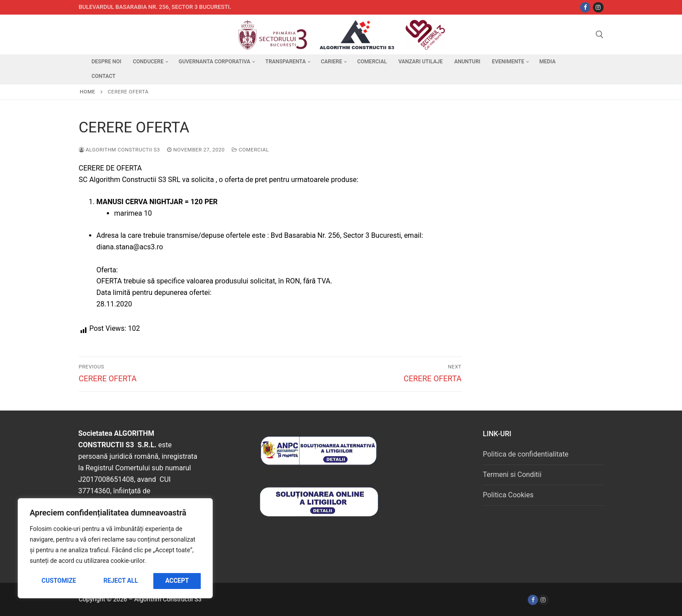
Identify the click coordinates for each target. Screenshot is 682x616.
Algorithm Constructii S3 (120, 150)
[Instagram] (598, 7)
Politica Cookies (508, 495)
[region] (115, 548)
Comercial (250, 150)
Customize (59, 581)
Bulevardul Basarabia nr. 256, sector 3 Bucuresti (154, 7)
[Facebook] (533, 600)
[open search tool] (600, 35)
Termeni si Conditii (512, 475)
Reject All (121, 581)
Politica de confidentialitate (525, 454)
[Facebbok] (585, 7)
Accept (177, 581)
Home (88, 92)
